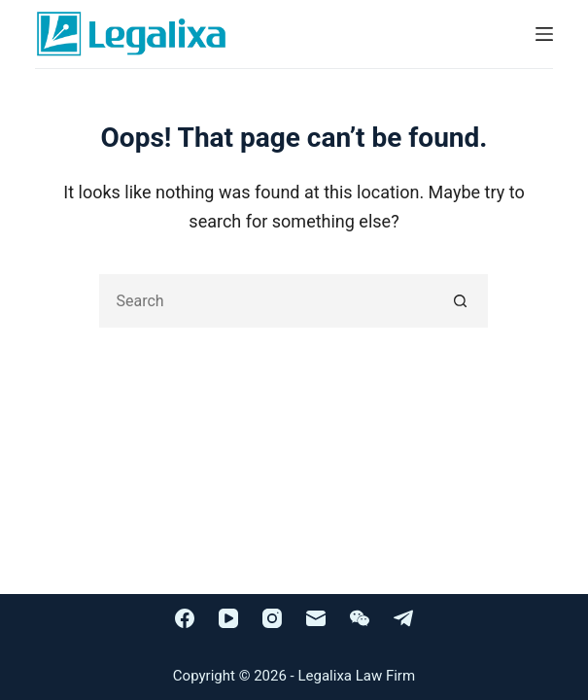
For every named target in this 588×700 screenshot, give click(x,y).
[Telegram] (403, 618)
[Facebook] (185, 618)
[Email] (316, 618)
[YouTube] (228, 618)
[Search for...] (267, 301)
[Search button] (461, 301)
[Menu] (544, 34)
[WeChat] (360, 618)
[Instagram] (272, 618)
